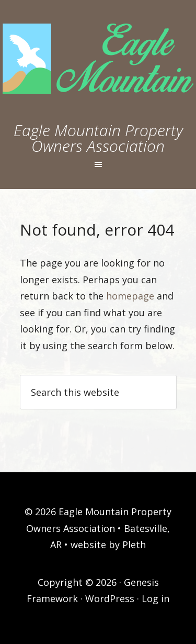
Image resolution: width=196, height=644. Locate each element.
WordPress (110, 598)
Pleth (134, 545)
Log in (155, 598)
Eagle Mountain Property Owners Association (98, 138)
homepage (130, 296)
